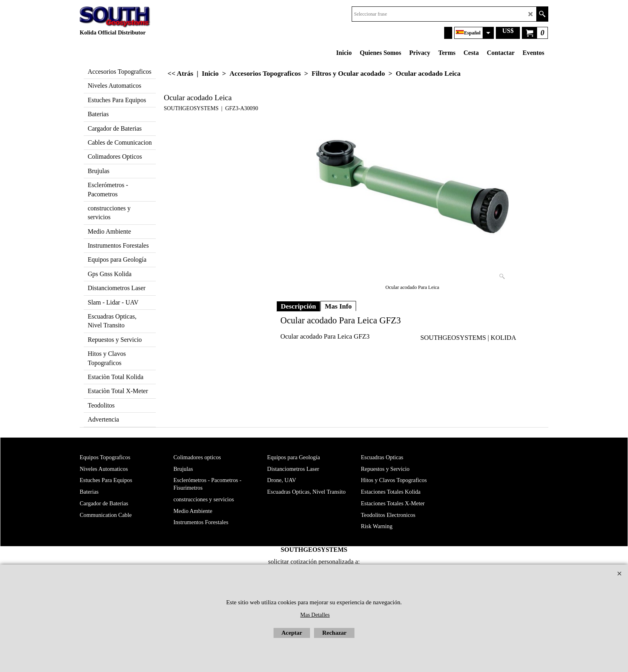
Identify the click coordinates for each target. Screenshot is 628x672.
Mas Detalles (315, 615)
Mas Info (338, 306)
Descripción (298, 306)
